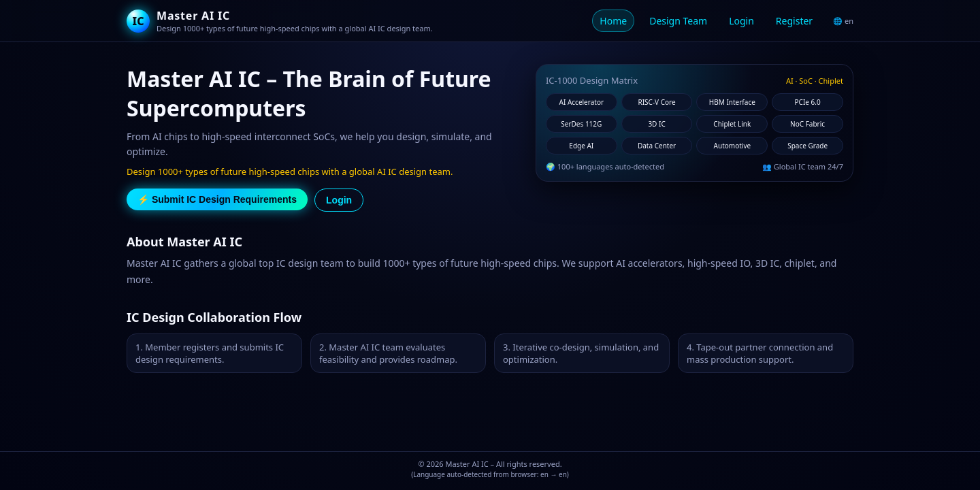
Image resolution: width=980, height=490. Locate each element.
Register (794, 21)
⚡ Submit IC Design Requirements (217, 199)
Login (741, 21)
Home (613, 21)
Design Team (678, 21)
